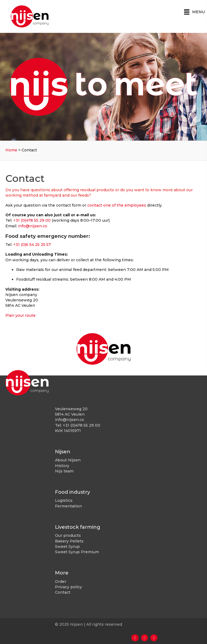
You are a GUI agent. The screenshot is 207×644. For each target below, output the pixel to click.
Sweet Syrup (67, 546)
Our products (68, 535)
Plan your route (20, 315)
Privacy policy (68, 587)
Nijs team (64, 471)
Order (61, 582)
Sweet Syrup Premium (77, 552)
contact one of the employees (117, 205)
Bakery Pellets (69, 541)
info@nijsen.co (33, 226)
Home (11, 150)
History (62, 466)
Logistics (64, 500)
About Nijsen (68, 460)
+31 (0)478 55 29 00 (32, 220)
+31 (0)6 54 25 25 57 (32, 245)
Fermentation (68, 506)
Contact (63, 592)
